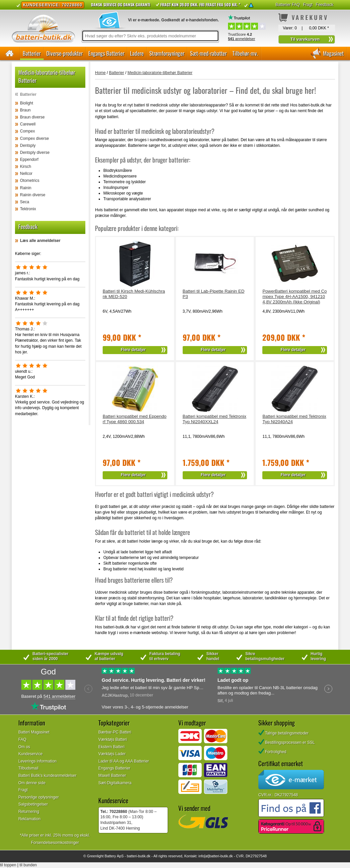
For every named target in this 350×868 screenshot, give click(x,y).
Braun (25, 110)
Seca (24, 202)
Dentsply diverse (35, 153)
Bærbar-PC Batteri (115, 732)
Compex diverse (34, 138)
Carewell (28, 124)
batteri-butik (136, 856)
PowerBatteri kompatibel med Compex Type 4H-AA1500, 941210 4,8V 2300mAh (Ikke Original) (294, 297)
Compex (27, 131)
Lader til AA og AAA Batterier (124, 761)
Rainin (26, 188)
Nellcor (26, 174)
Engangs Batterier (106, 53)
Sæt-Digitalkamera (115, 783)
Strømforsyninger (167, 53)
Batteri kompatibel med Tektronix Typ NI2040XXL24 (214, 419)
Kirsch (25, 167)
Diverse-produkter (64, 53)
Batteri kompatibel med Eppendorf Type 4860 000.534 (134, 419)
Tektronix (28, 209)
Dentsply (28, 146)
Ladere (137, 53)
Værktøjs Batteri (113, 740)
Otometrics (30, 181)
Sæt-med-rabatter (208, 53)
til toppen (8, 865)
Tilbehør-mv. (245, 53)
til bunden (28, 865)
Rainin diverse (33, 195)
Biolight (26, 103)
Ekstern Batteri (111, 747)
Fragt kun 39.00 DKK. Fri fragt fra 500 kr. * (200, 5)
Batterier (32, 53)
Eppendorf (29, 160)
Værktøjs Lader (112, 754)
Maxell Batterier (112, 776)
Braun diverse (32, 117)
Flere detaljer (133, 350)
